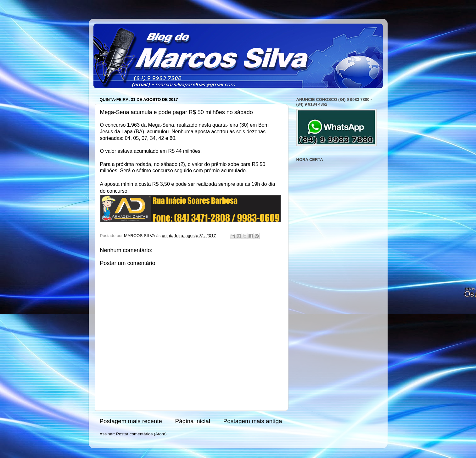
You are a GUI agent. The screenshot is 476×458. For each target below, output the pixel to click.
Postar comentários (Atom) (141, 434)
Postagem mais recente (131, 421)
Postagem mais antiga (253, 421)
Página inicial (193, 421)
